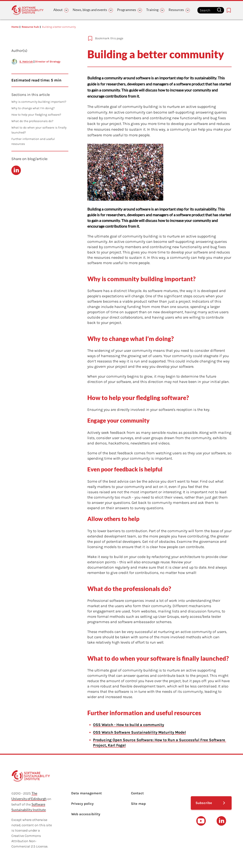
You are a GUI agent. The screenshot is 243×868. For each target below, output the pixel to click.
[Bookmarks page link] (229, 10)
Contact (137, 793)
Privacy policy (82, 804)
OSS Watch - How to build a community (129, 725)
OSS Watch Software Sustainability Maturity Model (139, 732)
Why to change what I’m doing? (33, 108)
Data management (86, 793)
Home (15, 27)
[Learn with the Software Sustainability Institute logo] (28, 10)
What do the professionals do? (32, 121)
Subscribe (204, 803)
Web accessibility (86, 814)
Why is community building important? (39, 102)
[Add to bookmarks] (154, 38)
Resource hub (30, 27)
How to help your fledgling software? (36, 115)
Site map (138, 804)
